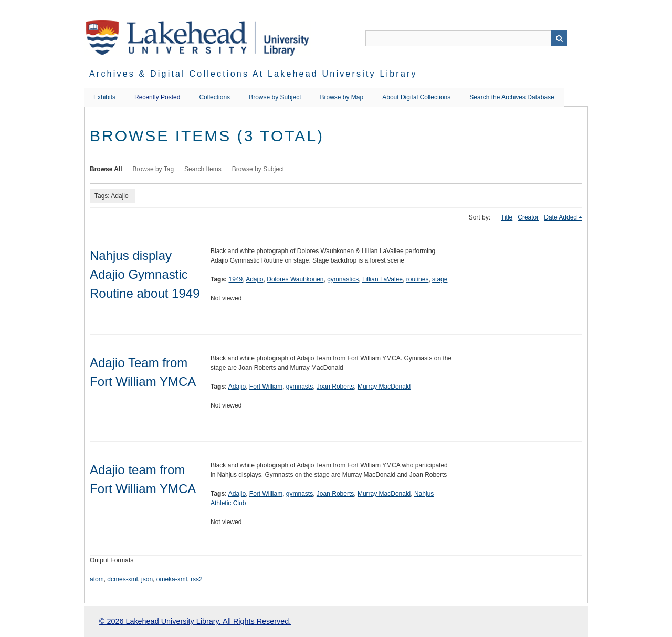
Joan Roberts (335, 387)
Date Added (560, 217)
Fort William (266, 387)
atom (97, 579)
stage (440, 279)
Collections (214, 97)
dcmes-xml (122, 579)
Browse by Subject (275, 97)
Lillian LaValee (382, 279)
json (147, 579)
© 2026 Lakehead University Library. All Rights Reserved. (195, 621)
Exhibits (104, 97)
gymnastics (343, 279)
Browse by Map (342, 97)
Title (507, 217)
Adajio (254, 279)
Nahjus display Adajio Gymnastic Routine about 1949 (145, 274)
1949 (235, 279)
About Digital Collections (416, 97)
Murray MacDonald (384, 387)
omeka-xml (172, 579)
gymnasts (300, 387)
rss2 (197, 579)
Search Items (203, 169)
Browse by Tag (154, 169)
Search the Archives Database (512, 97)
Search (559, 38)
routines (418, 279)
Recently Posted (157, 97)
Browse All (106, 169)
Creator (528, 217)
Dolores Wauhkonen (295, 279)
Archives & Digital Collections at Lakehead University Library (253, 74)
